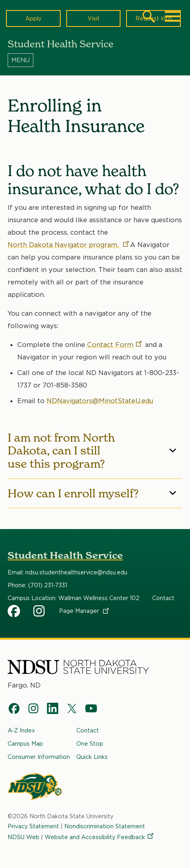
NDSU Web (23, 837)
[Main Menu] (173, 16)
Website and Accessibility (100, 837)
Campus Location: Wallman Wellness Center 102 (74, 598)
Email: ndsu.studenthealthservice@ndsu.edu (67, 572)
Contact (115, 345)
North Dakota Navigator (69, 245)
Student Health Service (65, 555)
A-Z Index (21, 730)
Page (85, 611)
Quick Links (92, 757)
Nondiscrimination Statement (105, 826)
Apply (33, 18)
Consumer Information (39, 757)
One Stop (90, 743)
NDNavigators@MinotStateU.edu (100, 401)
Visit (94, 18)
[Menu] (95, 60)
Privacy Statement (33, 826)
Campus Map (25, 743)
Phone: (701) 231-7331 (37, 585)
